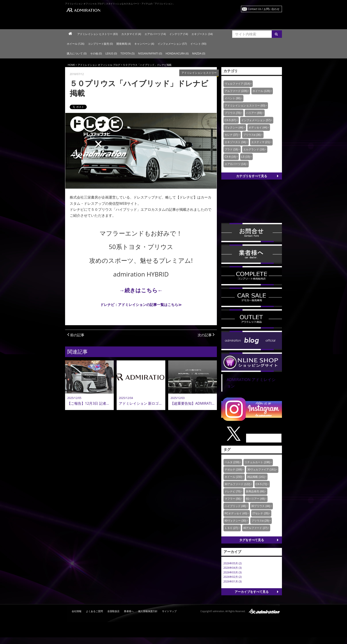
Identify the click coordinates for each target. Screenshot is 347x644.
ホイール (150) (233, 477)
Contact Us (264, 9)
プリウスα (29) (260, 521)
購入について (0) (77, 53)
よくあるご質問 (94, 611)
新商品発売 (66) (255, 491)
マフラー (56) (233, 499)
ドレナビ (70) (233, 491)
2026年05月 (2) (233, 563)
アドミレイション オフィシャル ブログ (99, 65)
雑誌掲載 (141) (256, 477)
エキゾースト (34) (202, 34)
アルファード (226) (236, 91)
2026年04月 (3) (233, 568)
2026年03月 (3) (233, 572)
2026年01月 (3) (233, 581)
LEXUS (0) (111, 53)
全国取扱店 (113, 611)
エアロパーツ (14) (155, 34)
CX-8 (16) (230, 157)
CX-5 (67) (230, 120)
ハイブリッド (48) (235, 506)
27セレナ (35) (260, 513)
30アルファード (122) (238, 484)
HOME (71, 65)
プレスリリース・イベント (260, 23)
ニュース (216, 23)
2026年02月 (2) (233, 577)
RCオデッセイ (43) (236, 513)
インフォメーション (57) (172, 44)
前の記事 (76, 335)
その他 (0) (96, 53)
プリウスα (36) (252, 135)
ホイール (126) (76, 44)
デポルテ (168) (233, 470)
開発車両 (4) (124, 44)
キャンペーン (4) (144, 44)
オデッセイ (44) (258, 128)
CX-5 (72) (261, 484)
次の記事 (206, 335)
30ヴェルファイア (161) (261, 470)
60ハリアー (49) (255, 499)
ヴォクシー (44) (234, 128)
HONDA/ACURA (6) (177, 53)
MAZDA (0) (199, 53)
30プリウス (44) (261, 506)
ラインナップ (87, 23)
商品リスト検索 (173, 23)
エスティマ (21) (261, 142)
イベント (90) (198, 44)
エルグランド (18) (254, 149)
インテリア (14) (179, 34)
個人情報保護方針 (148, 611)
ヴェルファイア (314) (237, 84)
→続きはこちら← (141, 290)
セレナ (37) (231, 135)
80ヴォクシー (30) (235, 521)
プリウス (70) (233, 113)
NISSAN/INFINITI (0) (150, 53)
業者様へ (129, 611)
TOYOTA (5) (128, 53)
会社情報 (77, 611)
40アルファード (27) (255, 528)
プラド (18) (231, 149)
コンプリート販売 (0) (100, 44)
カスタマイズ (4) (131, 34)
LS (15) (246, 157)
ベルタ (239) (232, 462)
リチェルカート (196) (257, 462)
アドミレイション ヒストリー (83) (97, 34)
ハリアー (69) (254, 113)
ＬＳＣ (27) (231, 528)
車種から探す (130, 23)
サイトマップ (169, 611)
